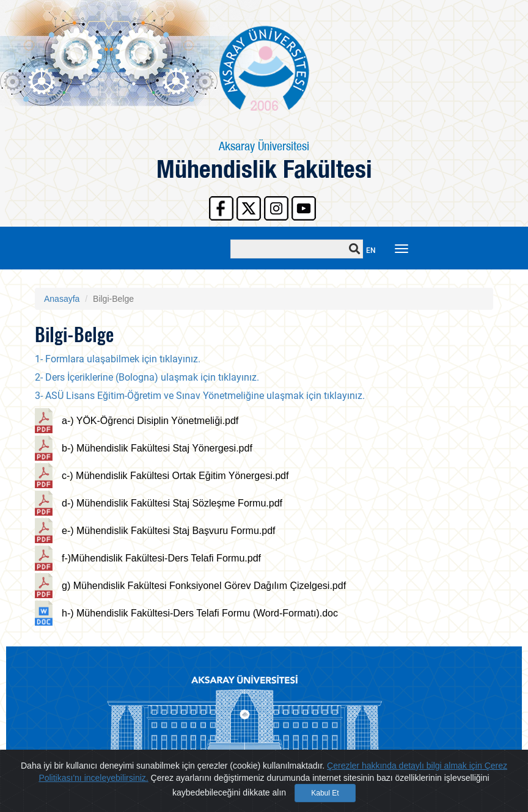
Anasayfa (62, 299)
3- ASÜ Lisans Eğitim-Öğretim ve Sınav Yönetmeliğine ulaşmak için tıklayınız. (200, 396)
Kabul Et (325, 796)
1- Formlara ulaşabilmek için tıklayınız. (119, 359)
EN (371, 251)
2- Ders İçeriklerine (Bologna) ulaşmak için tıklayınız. (147, 377)
